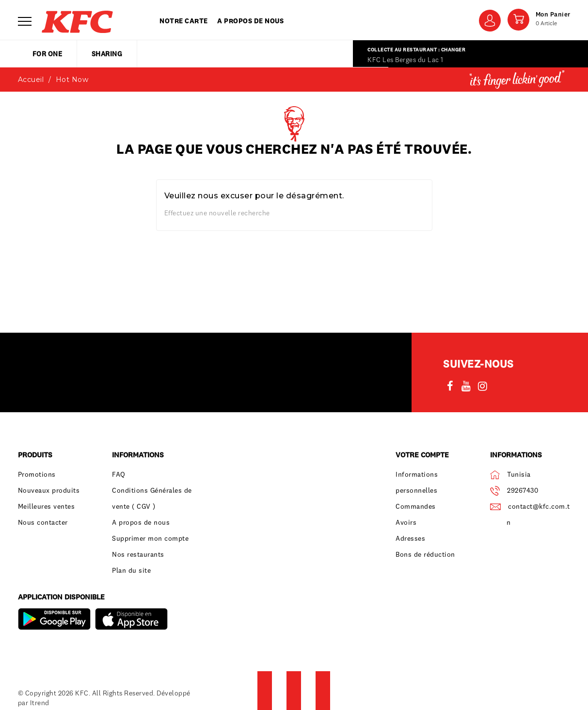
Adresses (410, 538)
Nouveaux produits (49, 490)
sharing (107, 54)
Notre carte (184, 21)
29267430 (523, 490)
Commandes (416, 506)
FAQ (119, 474)
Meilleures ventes (47, 506)
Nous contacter (43, 522)
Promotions (37, 474)
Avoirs (406, 522)
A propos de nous (250, 21)
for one (48, 54)
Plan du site (131, 570)
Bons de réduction (425, 554)
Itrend (40, 703)
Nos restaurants (138, 554)
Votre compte (422, 455)
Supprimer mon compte (150, 538)
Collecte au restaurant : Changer (416, 50)
